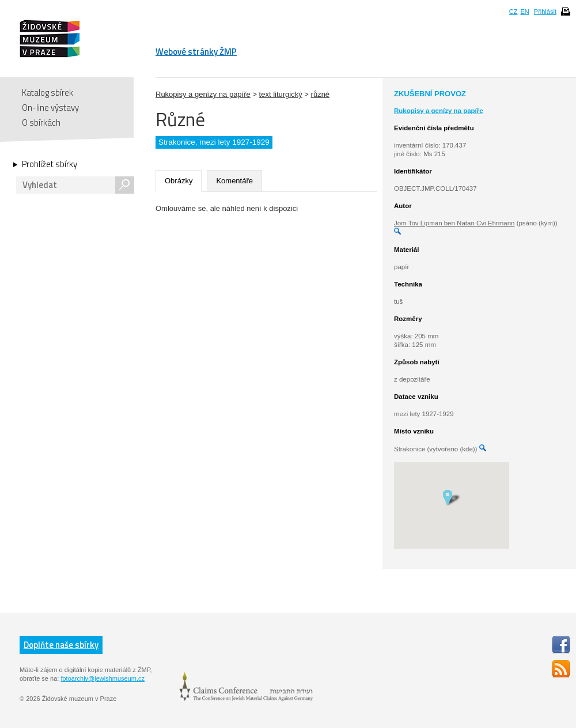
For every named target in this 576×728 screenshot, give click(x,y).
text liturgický (281, 94)
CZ (514, 12)
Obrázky (179, 181)
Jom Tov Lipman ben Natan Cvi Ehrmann (454, 223)
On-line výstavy (50, 107)
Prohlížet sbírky (50, 164)
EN (524, 12)
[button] (451, 497)
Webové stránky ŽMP (196, 52)
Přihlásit (545, 12)
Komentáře (234, 181)
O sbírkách (41, 122)
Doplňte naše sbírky (61, 645)
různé (321, 94)
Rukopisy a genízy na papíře (203, 94)
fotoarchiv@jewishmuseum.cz (103, 678)
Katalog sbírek (48, 93)
